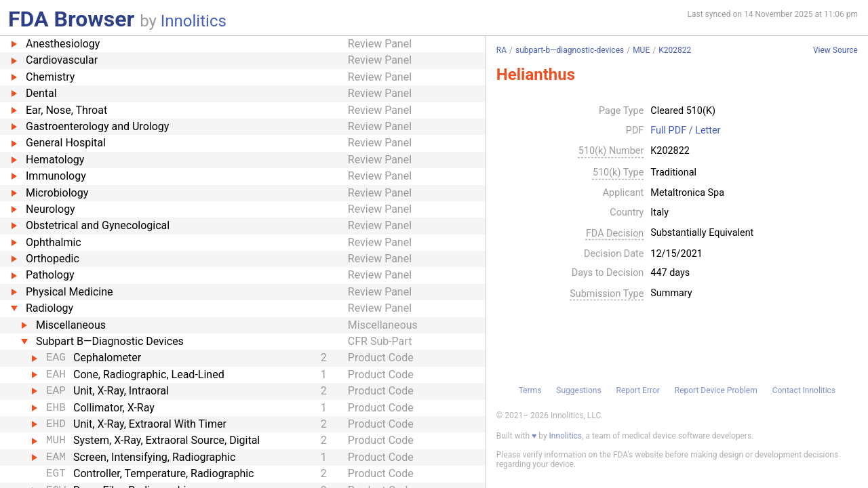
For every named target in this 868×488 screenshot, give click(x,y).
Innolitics (194, 21)
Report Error (637, 390)
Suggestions (578, 390)
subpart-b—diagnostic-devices (570, 50)
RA (501, 50)
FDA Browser (71, 19)
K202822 (675, 50)
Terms (530, 390)
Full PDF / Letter (685, 131)
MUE (641, 50)
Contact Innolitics (804, 390)
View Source (835, 50)
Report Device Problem (716, 390)
